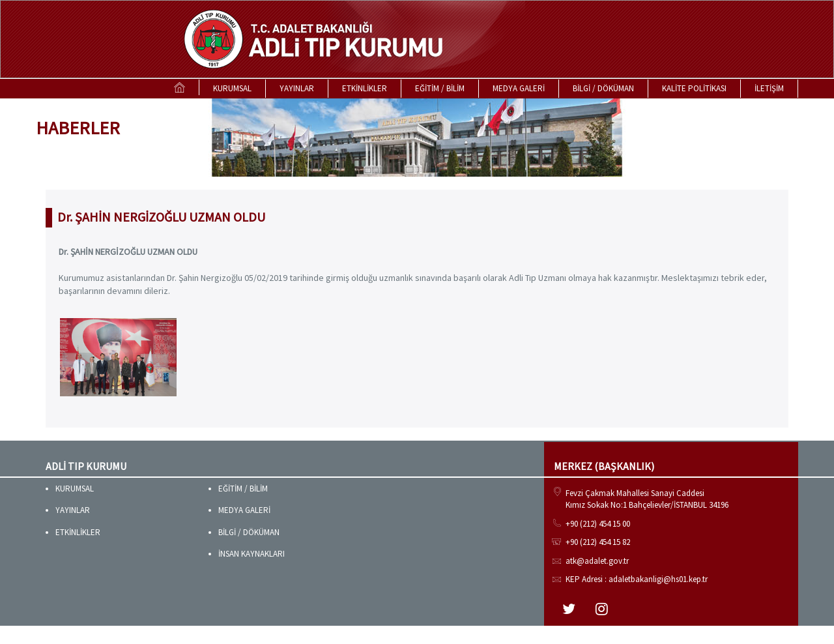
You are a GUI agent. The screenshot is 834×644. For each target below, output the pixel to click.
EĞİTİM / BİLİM (440, 88)
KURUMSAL (232, 88)
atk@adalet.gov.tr (597, 561)
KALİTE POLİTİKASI (694, 88)
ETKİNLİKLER (365, 88)
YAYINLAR (297, 88)
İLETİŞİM (769, 88)
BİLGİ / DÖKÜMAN (603, 88)
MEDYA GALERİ (519, 88)
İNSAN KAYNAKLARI (252, 554)
